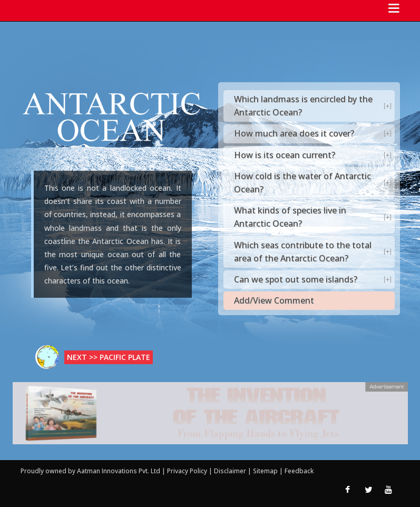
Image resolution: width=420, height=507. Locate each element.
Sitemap (266, 471)
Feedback (299, 471)
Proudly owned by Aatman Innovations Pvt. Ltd (90, 471)
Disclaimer (230, 471)
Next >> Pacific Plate (109, 357)
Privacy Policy (188, 471)
